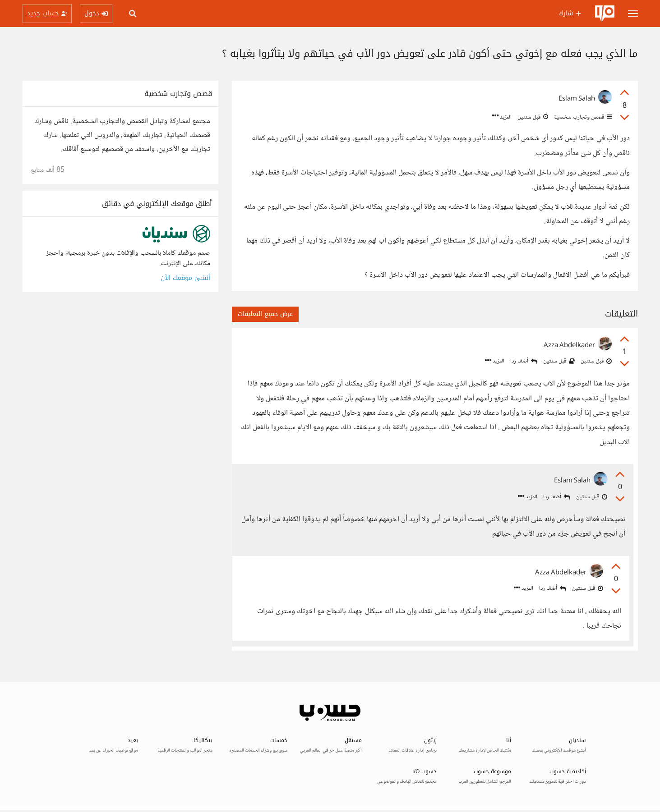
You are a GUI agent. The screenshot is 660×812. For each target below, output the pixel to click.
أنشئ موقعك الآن (185, 278)
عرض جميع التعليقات (265, 314)
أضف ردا (524, 361)
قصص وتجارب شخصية (582, 117)
